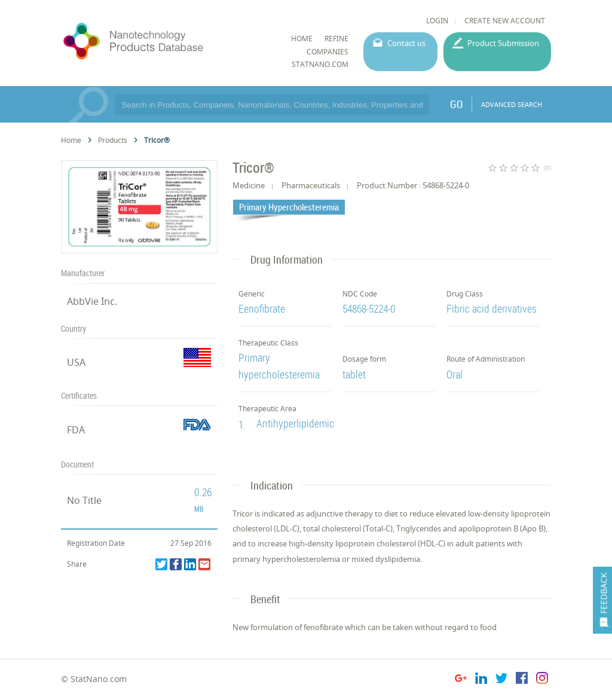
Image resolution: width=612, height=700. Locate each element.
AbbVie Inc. (92, 301)
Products (113, 140)
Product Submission (503, 43)
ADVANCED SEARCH (512, 104)
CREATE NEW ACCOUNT (505, 21)
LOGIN (437, 21)
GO (456, 104)
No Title (84, 500)
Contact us (406, 43)
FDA (76, 430)
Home (71, 140)
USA (76, 362)
